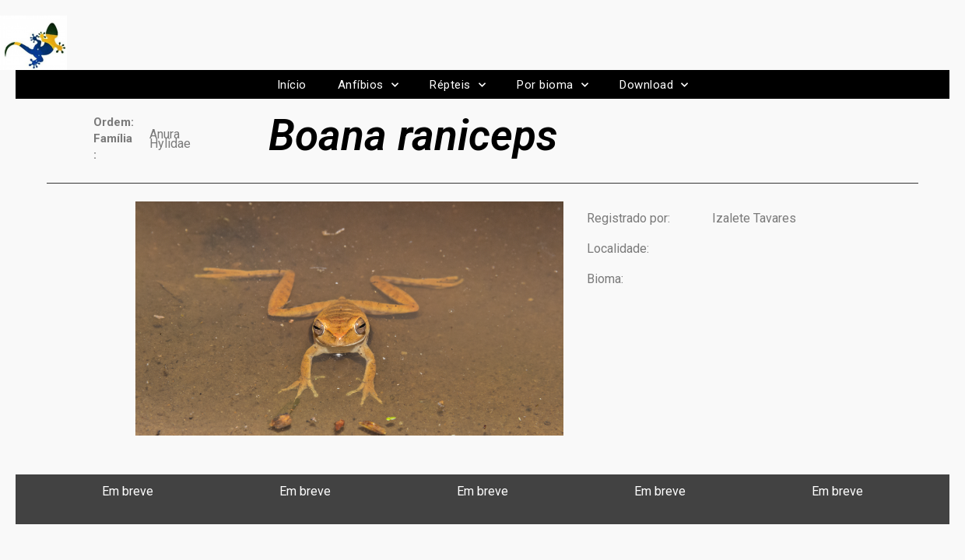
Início (292, 85)
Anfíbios (368, 85)
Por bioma (553, 85)
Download (654, 85)
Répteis (458, 85)
